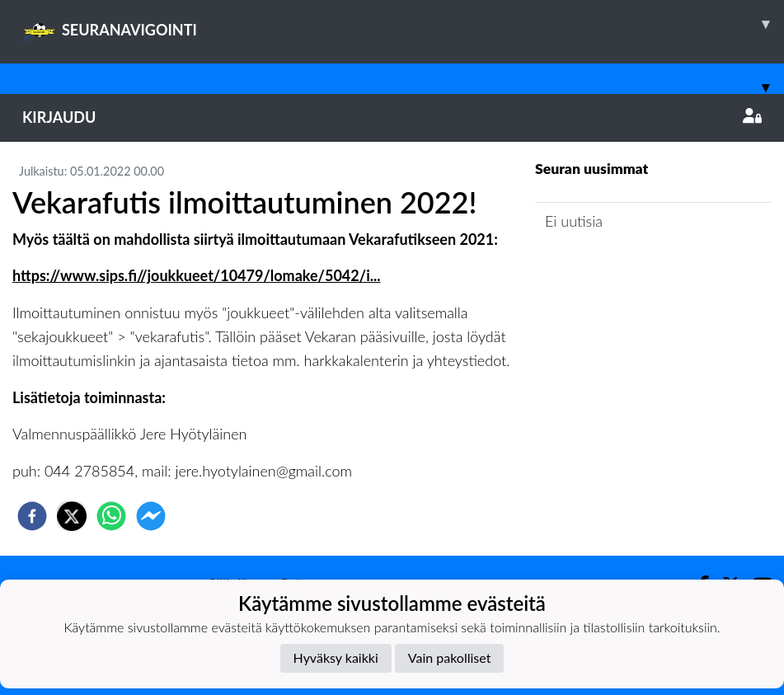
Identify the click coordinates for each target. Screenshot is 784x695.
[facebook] (32, 516)
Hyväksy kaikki (336, 657)
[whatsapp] (111, 516)
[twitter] (72, 516)
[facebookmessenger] (151, 516)
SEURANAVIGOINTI (403, 24)
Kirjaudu (392, 117)
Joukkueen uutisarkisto (619, 268)
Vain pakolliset (450, 657)
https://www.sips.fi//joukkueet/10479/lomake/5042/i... (197, 275)
